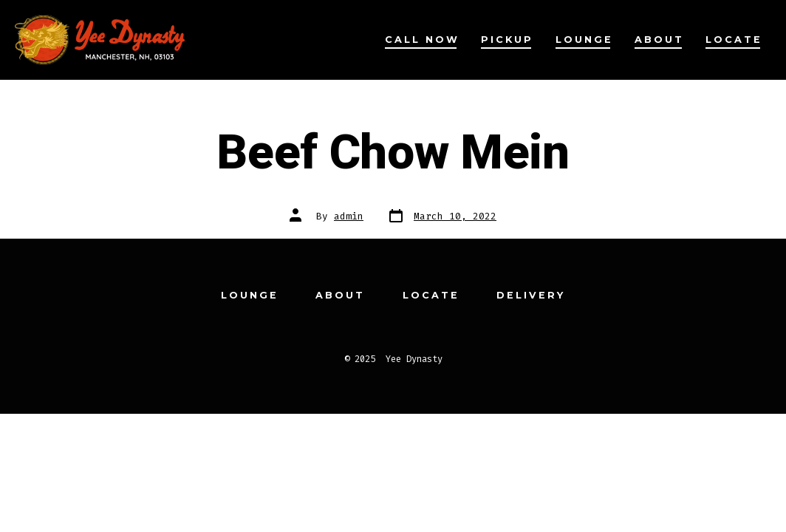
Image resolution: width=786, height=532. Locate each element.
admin (349, 216)
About (659, 40)
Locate (734, 40)
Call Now (422, 40)
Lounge (584, 40)
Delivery (531, 295)
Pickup (507, 40)
